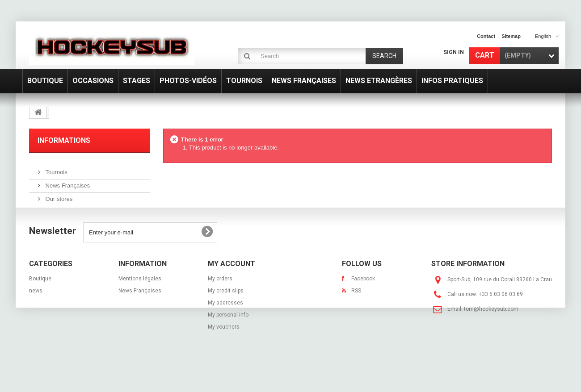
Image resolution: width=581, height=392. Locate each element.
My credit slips (226, 312)
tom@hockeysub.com (491, 330)
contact (486, 36)
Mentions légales (140, 300)
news (36, 312)
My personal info (228, 336)
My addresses (225, 324)
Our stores (58, 195)
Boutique (40, 300)
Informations (64, 140)
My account (232, 285)
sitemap (511, 36)
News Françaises (67, 182)
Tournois (56, 169)
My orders (220, 300)
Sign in (454, 52)
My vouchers (224, 348)
